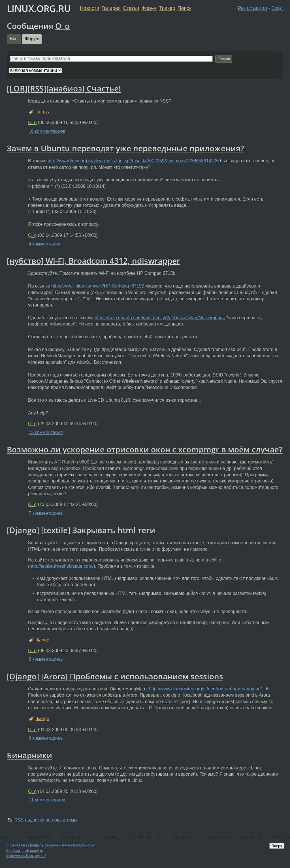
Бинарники (29, 755)
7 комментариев (46, 513)
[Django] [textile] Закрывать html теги (81, 530)
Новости (89, 8)
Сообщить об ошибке (24, 851)
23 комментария (46, 432)
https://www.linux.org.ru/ (26, 856)
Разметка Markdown (79, 845)
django (42, 640)
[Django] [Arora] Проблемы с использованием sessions (115, 676)
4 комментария (44, 244)
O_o (62, 26)
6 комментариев (46, 659)
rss (46, 112)
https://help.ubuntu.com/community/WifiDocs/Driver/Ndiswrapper (159, 318)
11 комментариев (47, 800)
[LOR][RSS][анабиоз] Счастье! (64, 88)
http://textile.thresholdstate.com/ (61, 566)
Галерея (111, 8)
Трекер (167, 8)
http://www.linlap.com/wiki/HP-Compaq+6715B (98, 286)
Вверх (277, 846)
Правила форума (43, 845)
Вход (277, 8)
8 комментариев (46, 738)
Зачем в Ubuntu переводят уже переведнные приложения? (125, 148)
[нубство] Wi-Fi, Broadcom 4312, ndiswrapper (93, 261)
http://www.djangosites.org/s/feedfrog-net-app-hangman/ (205, 689)
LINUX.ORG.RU (39, 8)
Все (14, 39)
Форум (149, 8)
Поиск (185, 8)
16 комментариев (47, 131)
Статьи (131, 8)
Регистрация (252, 8)
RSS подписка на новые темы (46, 820)
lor (38, 112)
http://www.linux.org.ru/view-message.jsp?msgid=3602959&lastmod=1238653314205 (133, 161)
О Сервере (15, 845)
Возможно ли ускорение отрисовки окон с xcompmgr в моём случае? (145, 449)
